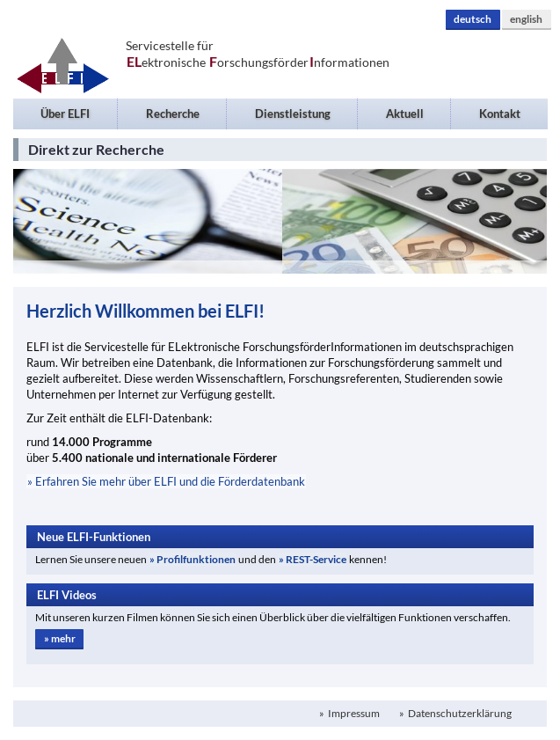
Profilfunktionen (196, 559)
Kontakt (500, 114)
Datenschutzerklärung (459, 713)
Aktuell (405, 114)
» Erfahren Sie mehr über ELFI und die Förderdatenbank (166, 481)
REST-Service (316, 559)
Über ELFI (65, 114)
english (526, 19)
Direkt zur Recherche (96, 149)
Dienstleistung (293, 114)
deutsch (473, 19)
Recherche (173, 114)
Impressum (353, 713)
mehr (63, 638)
